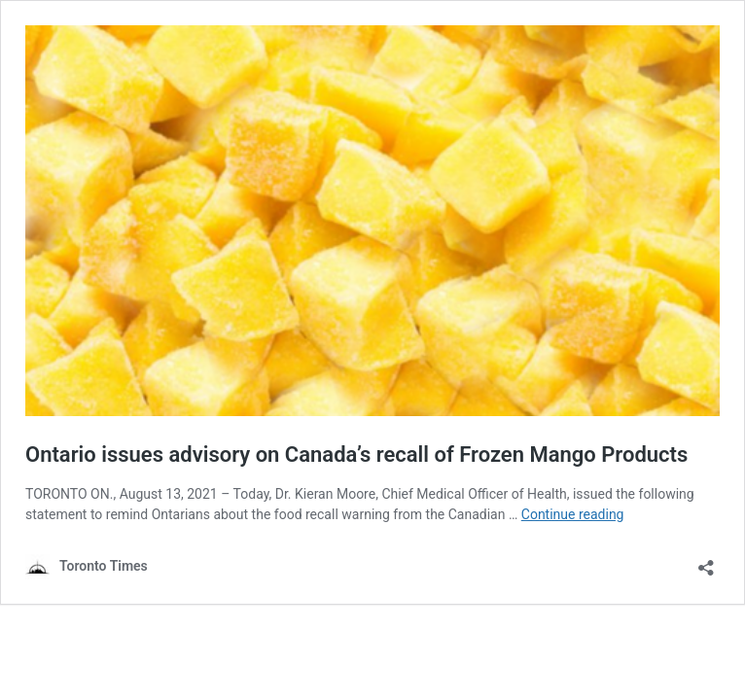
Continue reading (573, 514)
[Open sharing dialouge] (706, 561)
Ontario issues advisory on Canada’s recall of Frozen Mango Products (356, 455)
